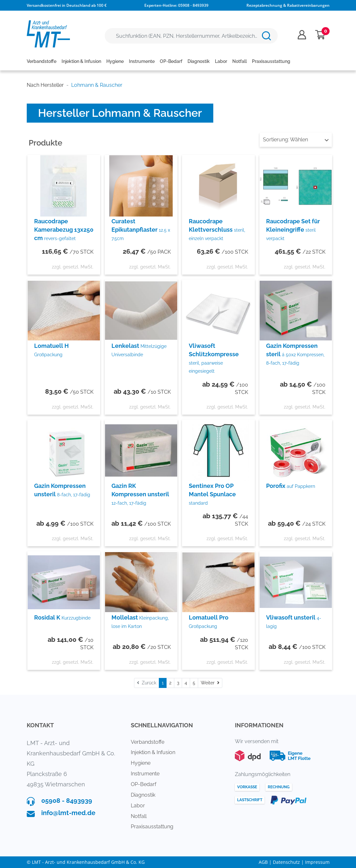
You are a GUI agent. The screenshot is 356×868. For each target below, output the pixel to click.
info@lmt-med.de (68, 813)
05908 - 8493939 (193, 5)
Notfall (240, 61)
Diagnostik (199, 61)
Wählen (296, 140)
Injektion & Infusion (81, 61)
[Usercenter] (302, 35)
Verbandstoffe (42, 61)
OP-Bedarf (171, 61)
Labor (221, 61)
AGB (263, 862)
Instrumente (142, 61)
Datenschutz (286, 862)
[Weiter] (210, 683)
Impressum (317, 862)
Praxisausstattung (271, 61)
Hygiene (115, 61)
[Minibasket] (320, 35)
